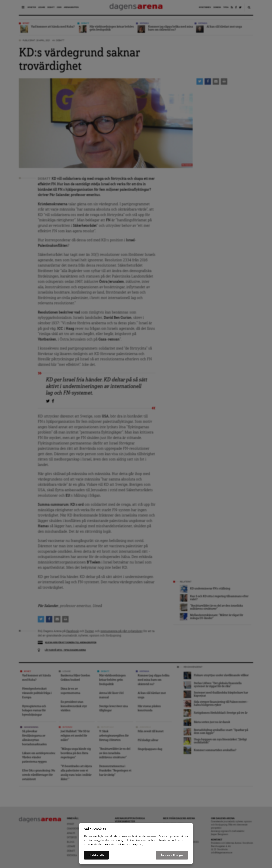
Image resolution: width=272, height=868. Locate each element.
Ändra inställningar (172, 855)
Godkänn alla (96, 855)
